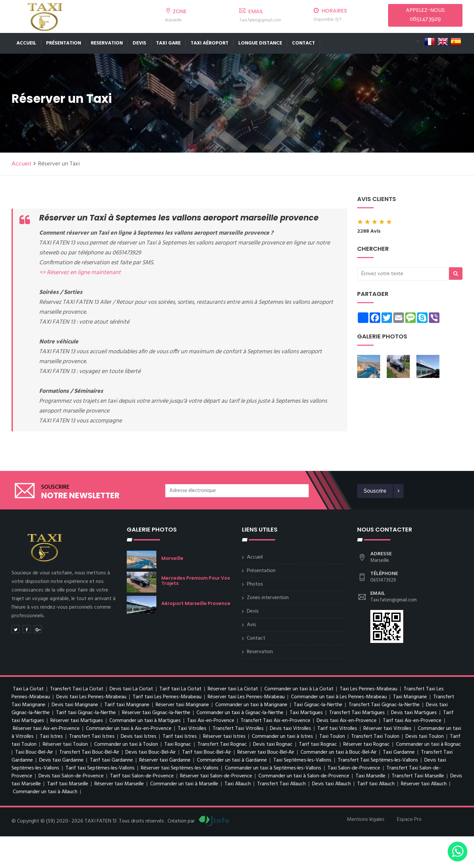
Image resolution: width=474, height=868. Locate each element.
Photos (255, 584)
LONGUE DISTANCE (260, 43)
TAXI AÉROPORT (210, 43)
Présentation (64, 43)
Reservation (107, 43)
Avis (251, 625)
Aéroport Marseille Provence (196, 603)
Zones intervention (268, 598)
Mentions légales (366, 820)
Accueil (26, 43)
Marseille (172, 558)
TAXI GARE (168, 43)
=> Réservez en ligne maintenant (80, 273)
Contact (303, 43)
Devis (139, 43)
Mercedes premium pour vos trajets (196, 581)
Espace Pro (409, 820)
